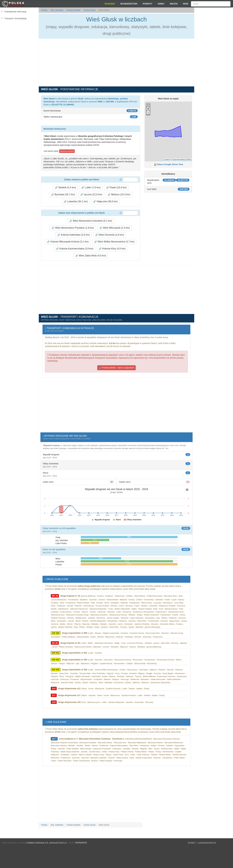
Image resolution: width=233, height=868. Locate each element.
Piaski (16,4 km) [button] (116, 188)
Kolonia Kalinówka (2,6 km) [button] (73, 235)
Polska (44, 10)
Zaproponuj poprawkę (67, 151)
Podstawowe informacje (15, 12)
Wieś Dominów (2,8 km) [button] (110, 235)
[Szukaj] (211, 4)
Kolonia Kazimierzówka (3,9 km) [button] (75, 249)
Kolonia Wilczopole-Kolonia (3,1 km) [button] (68, 242)
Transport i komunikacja (15, 18)
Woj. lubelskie (57, 10)
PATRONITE (81, 843)
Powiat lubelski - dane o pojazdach (116, 368)
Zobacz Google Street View (170, 164)
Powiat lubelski (73, 10)
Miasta (174, 4)
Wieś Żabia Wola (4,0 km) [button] (91, 256)
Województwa (129, 4)
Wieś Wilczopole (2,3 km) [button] (114, 228)
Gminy (161, 4)
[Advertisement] (214, 61)
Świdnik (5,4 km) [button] (65, 188)
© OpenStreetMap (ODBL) (181, 160)
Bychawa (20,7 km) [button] (63, 195)
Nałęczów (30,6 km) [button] (105, 202)
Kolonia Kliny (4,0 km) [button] (112, 249)
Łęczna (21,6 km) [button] (91, 195)
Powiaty (148, 4)
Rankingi (110, 4)
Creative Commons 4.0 (37, 843)
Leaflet (167, 160)
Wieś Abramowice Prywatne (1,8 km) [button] (73, 228)
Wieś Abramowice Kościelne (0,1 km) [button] (91, 221)
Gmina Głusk (89, 10)
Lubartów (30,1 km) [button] (76, 202)
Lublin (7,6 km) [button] (91, 188)
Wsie (186, 4)
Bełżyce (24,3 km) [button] (119, 195)
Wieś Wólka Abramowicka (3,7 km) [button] (114, 242)
